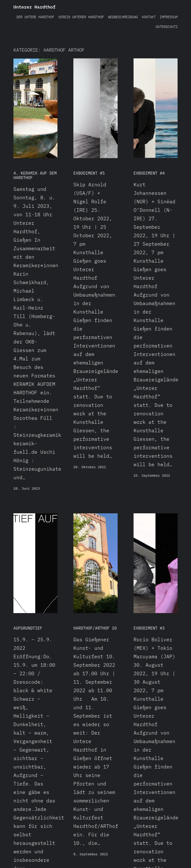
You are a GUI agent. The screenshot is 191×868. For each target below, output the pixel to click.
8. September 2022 (91, 854)
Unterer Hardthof (34, 7)
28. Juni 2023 (27, 488)
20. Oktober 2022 (90, 467)
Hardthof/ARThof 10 (95, 628)
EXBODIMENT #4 (149, 173)
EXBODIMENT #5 (89, 173)
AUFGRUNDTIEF (28, 628)
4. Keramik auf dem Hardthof (35, 175)
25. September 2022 (152, 475)
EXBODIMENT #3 (149, 628)
